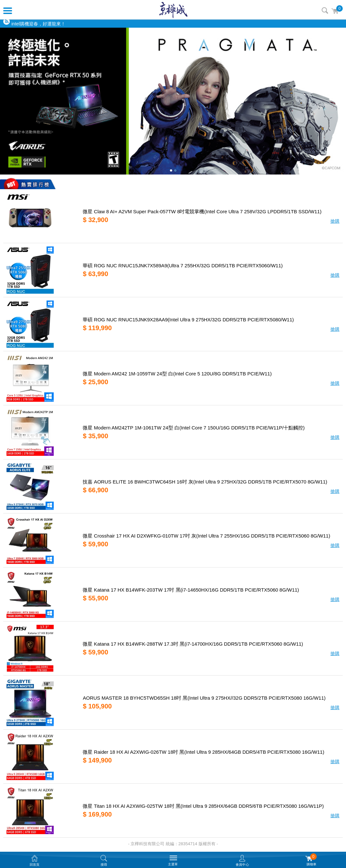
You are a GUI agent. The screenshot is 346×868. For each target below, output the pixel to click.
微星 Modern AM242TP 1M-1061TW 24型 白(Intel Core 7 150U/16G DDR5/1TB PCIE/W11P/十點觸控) (194, 428)
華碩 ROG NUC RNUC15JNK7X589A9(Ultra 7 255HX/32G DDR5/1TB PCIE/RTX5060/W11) (183, 266)
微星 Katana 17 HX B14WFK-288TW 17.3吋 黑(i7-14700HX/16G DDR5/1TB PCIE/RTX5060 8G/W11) (193, 644)
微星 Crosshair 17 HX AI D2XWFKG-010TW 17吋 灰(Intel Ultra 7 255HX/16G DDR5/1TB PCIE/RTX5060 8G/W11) (206, 536)
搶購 (335, 221)
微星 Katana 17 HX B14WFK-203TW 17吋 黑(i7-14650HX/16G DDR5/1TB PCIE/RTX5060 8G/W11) (191, 590)
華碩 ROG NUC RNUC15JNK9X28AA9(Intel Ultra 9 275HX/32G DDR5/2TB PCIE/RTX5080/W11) (188, 320)
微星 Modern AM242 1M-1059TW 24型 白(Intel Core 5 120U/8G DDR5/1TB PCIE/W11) (177, 374)
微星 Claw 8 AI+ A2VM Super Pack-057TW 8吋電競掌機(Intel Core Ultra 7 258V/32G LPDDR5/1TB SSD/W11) (202, 211)
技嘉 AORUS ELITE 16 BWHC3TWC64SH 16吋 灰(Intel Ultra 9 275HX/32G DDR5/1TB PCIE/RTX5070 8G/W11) (205, 482)
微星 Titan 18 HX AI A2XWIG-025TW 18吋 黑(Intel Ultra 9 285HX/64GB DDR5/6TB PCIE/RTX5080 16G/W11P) (203, 806)
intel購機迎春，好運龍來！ (38, 24)
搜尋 (325, 10)
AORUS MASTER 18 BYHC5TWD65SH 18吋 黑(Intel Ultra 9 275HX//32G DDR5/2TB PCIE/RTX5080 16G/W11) (204, 698)
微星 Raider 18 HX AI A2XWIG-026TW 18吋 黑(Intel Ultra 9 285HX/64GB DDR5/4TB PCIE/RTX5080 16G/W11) (203, 752)
